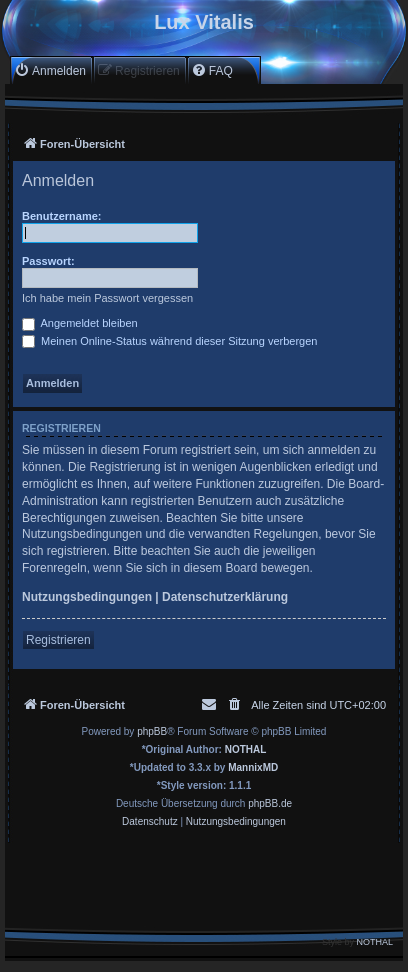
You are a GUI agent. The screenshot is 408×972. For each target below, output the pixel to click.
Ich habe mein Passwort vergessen (107, 298)
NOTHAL (246, 749)
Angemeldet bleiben (80, 323)
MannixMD (253, 767)
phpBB (152, 731)
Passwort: (48, 261)
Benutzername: (61, 216)
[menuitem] (50, 70)
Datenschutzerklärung (225, 597)
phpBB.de (270, 803)
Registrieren (58, 640)
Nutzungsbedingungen (87, 597)
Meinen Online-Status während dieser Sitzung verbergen (169, 341)
